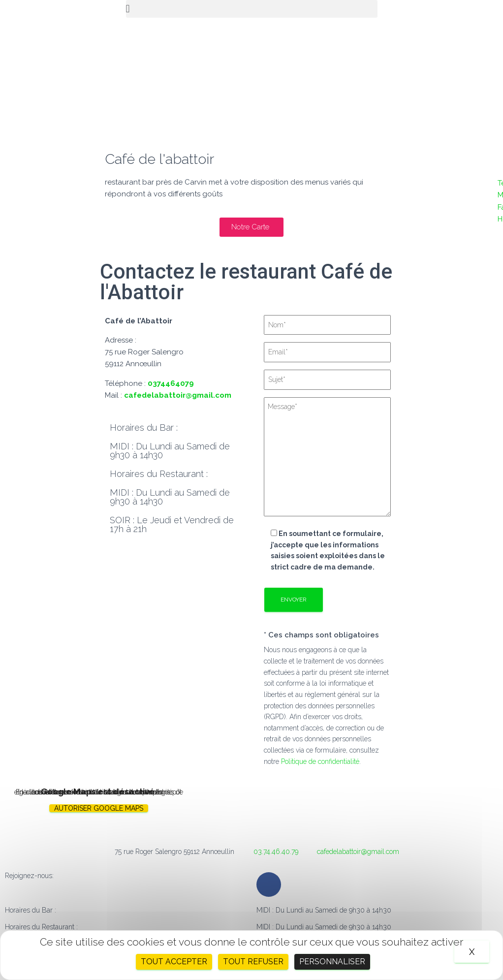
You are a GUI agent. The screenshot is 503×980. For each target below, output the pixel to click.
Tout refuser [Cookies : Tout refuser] (253, 962)
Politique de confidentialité (320, 761)
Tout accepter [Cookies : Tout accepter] (174, 962)
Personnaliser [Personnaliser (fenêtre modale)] (332, 962)
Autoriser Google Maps (99, 808)
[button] (252, 9)
